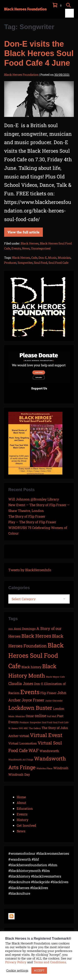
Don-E (43, 258)
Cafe (34, 258)
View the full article (24, 231)
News (26, 248)
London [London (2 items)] (59, 709)
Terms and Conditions (50, 962)
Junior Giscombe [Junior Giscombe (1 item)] (54, 701)
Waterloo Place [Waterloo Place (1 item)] (44, 768)
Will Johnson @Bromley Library (34, 499)
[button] (68, 5)
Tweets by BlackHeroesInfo (30, 570)
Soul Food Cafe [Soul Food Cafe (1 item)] (61, 722)
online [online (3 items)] (40, 716)
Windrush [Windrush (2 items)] (61, 768)
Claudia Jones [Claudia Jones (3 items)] (21, 683)
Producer (10, 263)
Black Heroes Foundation (25, 9)
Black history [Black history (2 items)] (31, 667)
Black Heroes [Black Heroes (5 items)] (36, 636)
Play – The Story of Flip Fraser (32, 522)
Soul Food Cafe (58, 263)
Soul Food (41, 263)
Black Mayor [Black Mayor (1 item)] (53, 677)
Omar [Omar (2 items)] (30, 716)
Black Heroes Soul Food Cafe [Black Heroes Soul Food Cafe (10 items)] (36, 656)
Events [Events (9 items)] (30, 692)
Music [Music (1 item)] (11, 716)
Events (16, 248)
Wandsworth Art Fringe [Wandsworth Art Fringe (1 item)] (21, 760)
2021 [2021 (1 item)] (11, 629)
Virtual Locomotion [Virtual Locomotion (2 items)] (23, 743)
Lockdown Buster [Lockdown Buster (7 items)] (30, 708)
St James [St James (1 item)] (13, 728)
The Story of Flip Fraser (27, 516)
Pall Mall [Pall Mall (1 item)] (52, 716)
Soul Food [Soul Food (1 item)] (47, 722)
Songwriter (25, 263)
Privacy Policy (16, 962)
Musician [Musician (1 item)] (20, 716)
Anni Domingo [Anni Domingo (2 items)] (25, 629)
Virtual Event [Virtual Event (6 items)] (46, 735)
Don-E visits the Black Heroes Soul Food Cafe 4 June (39, 53)
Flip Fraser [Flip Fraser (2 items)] (48, 693)
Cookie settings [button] (17, 971)
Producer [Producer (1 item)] (24, 722)
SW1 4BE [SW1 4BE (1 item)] (23, 728)
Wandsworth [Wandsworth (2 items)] (49, 751)
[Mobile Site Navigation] (69, 13)
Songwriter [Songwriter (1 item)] (35, 722)
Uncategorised (41, 248)
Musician (64, 258)
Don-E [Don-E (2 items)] (39, 684)
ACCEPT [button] (39, 970)
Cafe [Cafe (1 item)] (63, 677)
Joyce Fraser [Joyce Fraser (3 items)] (33, 700)
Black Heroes (30, 243)
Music (52, 258)
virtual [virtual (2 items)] (24, 736)
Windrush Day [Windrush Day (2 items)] (19, 774)
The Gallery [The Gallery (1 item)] (35, 728)
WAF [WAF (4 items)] (34, 750)
